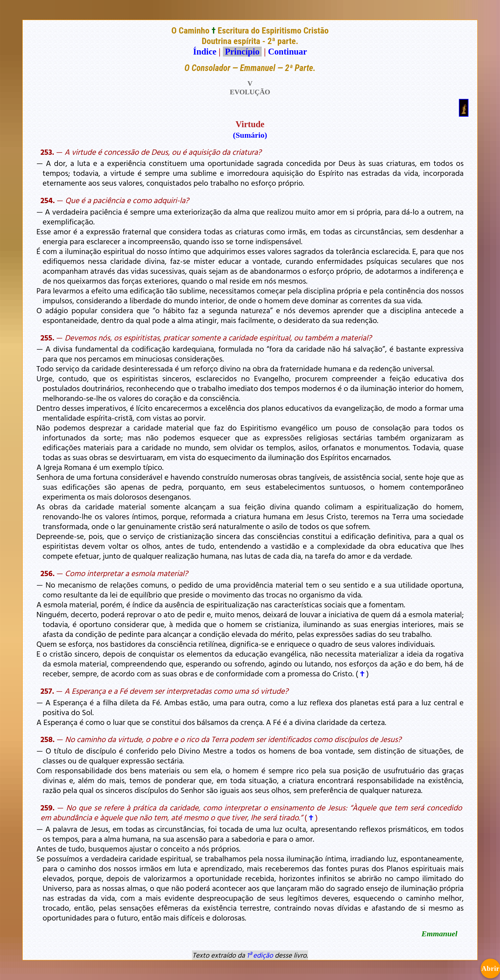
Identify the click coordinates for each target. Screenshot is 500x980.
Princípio (242, 52)
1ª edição (260, 955)
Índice (205, 52)
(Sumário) (250, 135)
